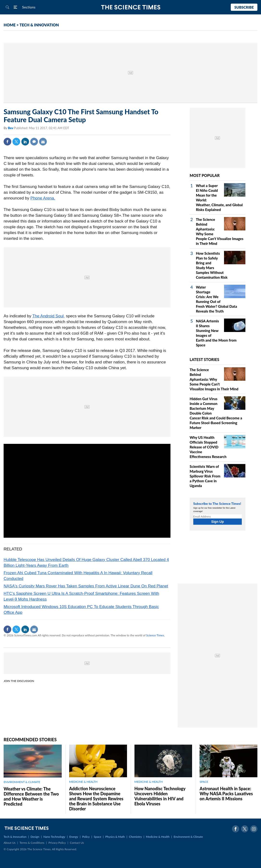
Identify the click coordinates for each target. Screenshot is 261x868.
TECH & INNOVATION (39, 25)
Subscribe (244, 7)
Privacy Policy (57, 843)
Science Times (155, 635)
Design (35, 837)
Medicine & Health (158, 837)
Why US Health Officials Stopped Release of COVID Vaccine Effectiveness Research (208, 447)
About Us (9, 843)
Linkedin (25, 142)
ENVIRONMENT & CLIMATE (22, 782)
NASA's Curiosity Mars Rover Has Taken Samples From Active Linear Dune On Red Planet (86, 586)
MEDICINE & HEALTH (83, 782)
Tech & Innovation (15, 837)
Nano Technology (54, 837)
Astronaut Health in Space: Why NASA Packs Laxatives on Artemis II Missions (226, 794)
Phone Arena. (43, 198)
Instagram (254, 829)
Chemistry (135, 837)
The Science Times (130, 7)
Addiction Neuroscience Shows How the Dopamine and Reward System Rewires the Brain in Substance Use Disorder (96, 799)
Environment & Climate (188, 837)
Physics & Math (115, 837)
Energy (74, 837)
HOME (10, 25)
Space (98, 837)
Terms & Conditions (32, 843)
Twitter (16, 142)
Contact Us (77, 843)
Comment (34, 142)
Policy (86, 837)
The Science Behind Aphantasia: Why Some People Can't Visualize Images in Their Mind (214, 379)
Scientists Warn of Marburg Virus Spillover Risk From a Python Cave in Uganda (205, 476)
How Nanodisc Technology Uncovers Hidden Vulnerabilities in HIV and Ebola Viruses (160, 796)
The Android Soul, (49, 316)
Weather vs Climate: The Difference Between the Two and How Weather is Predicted (31, 796)
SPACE (204, 782)
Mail (43, 142)
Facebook (7, 142)
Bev (11, 128)
